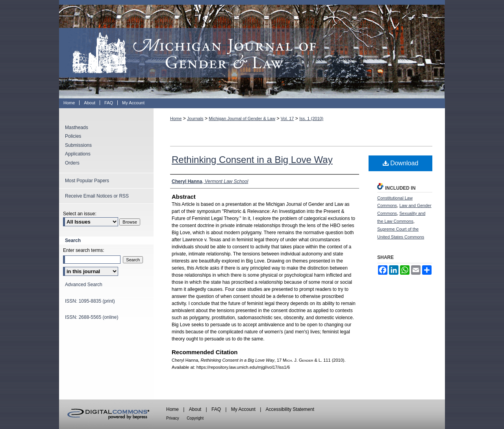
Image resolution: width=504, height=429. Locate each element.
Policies (73, 136)
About (195, 409)
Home (176, 118)
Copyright (195, 418)
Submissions (78, 145)
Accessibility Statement (290, 409)
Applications (78, 154)
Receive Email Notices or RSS (97, 196)
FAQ (216, 409)
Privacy (173, 418)
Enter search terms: (84, 250)
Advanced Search (84, 285)
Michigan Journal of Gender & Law (252, 49)
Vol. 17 (287, 118)
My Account (243, 409)
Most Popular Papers (87, 181)
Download (401, 163)
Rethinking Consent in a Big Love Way (252, 160)
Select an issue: (80, 214)
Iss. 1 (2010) (311, 118)
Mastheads (77, 128)
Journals (195, 118)
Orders (72, 163)
